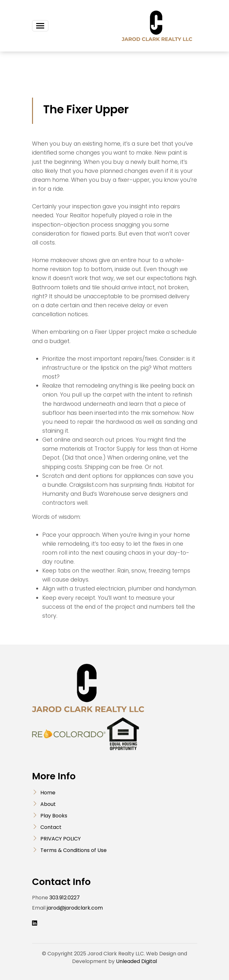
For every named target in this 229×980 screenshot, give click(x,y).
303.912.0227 (65, 898)
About (48, 804)
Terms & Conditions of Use (74, 850)
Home (48, 793)
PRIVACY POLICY (61, 839)
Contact (51, 827)
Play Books (54, 816)
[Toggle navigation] (40, 26)
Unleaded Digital (136, 961)
